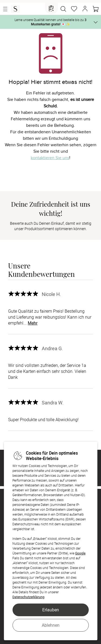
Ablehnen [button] (51, 625)
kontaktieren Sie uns (50, 158)
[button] (85, 9)
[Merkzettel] (74, 9)
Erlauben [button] (51, 610)
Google (80, 553)
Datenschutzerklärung (28, 597)
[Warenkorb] (96, 9)
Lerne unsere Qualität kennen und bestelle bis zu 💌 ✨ (50, 22)
